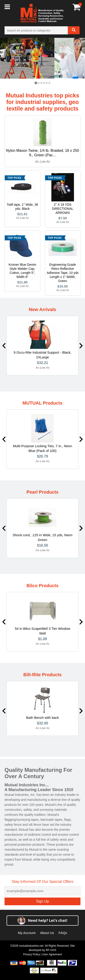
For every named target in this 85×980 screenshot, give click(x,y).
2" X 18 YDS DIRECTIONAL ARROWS (63, 209)
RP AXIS (51, 950)
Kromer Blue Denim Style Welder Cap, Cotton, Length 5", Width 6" (22, 271)
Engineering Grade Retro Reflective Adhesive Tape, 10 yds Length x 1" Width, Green (63, 273)
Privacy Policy (32, 954)
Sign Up (42, 901)
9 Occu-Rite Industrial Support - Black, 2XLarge (42, 355)
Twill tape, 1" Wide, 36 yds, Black (22, 207)
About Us (47, 933)
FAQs (63, 933)
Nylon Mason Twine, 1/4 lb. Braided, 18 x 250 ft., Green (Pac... (43, 153)
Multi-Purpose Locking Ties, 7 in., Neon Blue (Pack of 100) (42, 448)
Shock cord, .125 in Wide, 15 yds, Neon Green (42, 537)
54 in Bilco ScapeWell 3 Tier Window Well (43, 631)
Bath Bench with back (42, 718)
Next (81, 346)
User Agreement (52, 954)
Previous (4, 346)
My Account (27, 933)
